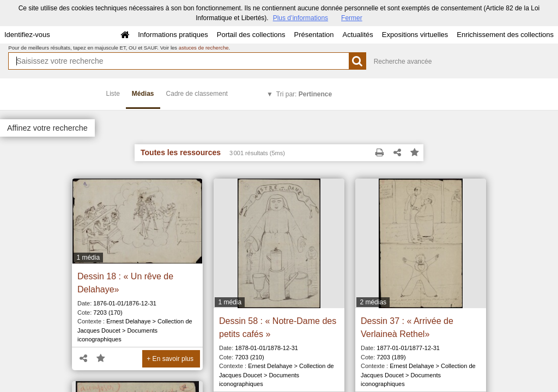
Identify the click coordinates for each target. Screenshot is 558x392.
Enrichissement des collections (505, 35)
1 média (88, 258)
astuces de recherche (204, 48)
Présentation (314, 35)
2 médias (373, 302)
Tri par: (304, 94)
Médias (143, 94)
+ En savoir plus (170, 359)
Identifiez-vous (27, 35)
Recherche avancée (403, 62)
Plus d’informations (301, 18)
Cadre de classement (197, 94)
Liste (113, 94)
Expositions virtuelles (415, 35)
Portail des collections (251, 35)
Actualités (357, 35)
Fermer (352, 18)
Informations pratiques (173, 35)
